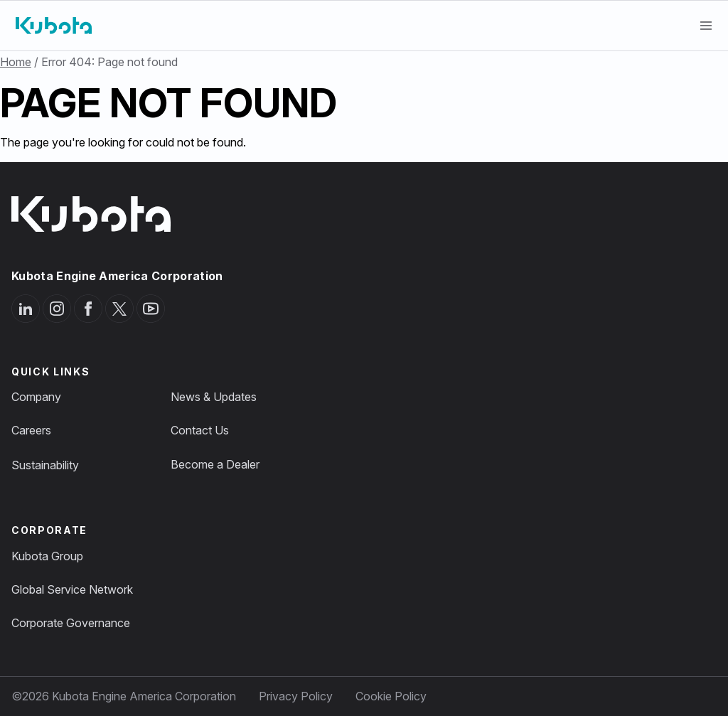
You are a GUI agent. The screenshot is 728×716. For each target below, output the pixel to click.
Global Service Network (72, 589)
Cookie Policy (391, 696)
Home (16, 62)
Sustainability (45, 465)
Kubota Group (47, 556)
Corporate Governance (71, 623)
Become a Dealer (215, 464)
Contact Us (200, 430)
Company (36, 397)
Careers (31, 430)
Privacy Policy (296, 696)
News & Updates (214, 397)
